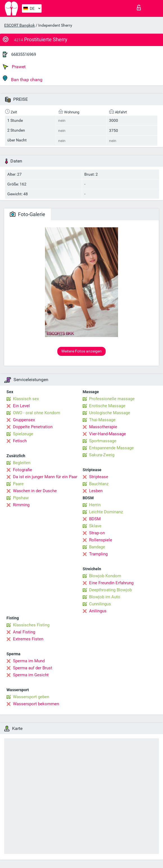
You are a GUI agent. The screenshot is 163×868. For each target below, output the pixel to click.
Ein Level (21, 406)
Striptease (99, 477)
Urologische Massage (110, 413)
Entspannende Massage (111, 448)
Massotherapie (103, 427)
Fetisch (20, 441)
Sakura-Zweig (102, 455)
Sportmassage (103, 441)
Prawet (14, 67)
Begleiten (22, 463)
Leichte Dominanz (106, 512)
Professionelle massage (112, 399)
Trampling (98, 554)
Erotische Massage (107, 406)
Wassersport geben (31, 697)
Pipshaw (21, 498)
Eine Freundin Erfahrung (111, 583)
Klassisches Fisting (31, 625)
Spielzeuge (23, 434)
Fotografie (22, 470)
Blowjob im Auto (105, 597)
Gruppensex (24, 420)
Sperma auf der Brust (33, 668)
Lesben (96, 491)
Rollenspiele (101, 540)
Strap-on (97, 533)
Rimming (21, 505)
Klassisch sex (26, 399)
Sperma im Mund (29, 661)
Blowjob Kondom (105, 576)
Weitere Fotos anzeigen (81, 351)
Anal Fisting (24, 632)
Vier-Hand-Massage (107, 434)
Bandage (97, 547)
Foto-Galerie (28, 214)
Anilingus (98, 611)
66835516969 (24, 54)
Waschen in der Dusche (35, 491)
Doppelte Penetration (33, 427)
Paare (18, 484)
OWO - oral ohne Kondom (37, 413)
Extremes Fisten (28, 639)
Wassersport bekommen (36, 704)
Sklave (95, 526)
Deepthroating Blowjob (110, 590)
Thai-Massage (102, 420)
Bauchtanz (99, 484)
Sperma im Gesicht (31, 675)
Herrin (95, 505)
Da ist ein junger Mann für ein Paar (45, 477)
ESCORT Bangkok (20, 25)
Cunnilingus (100, 604)
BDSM (95, 519)
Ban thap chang (23, 79)
